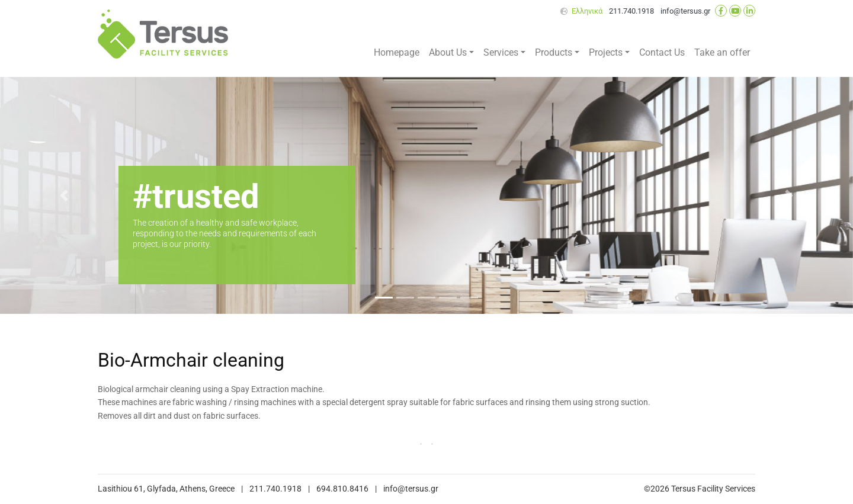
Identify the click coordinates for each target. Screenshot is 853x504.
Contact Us (662, 52)
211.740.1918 (631, 11)
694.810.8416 (342, 489)
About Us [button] (448, 52)
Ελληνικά (587, 11)
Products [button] (554, 52)
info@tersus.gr (685, 11)
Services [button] (501, 52)
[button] (64, 195)
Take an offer (722, 52)
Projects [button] (606, 52)
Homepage (397, 52)
